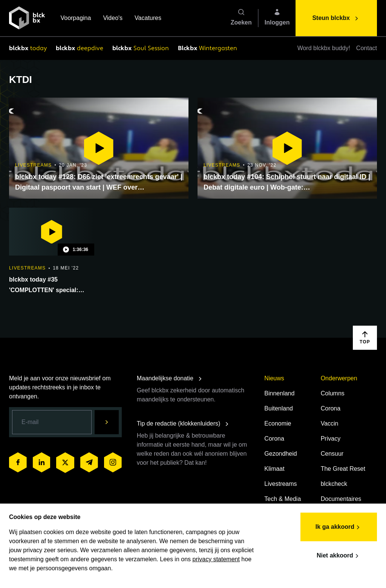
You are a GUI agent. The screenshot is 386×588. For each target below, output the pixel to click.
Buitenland (279, 408)
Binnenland (279, 393)
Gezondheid (280, 454)
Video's (113, 19)
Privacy (331, 439)
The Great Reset (343, 469)
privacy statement (216, 559)
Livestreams (280, 484)
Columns (333, 393)
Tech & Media (283, 499)
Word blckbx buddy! (324, 48)
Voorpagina (76, 19)
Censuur (332, 454)
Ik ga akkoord (339, 527)
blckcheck (334, 484)
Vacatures (148, 19)
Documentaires (341, 499)
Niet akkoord (339, 556)
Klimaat (274, 469)
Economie (278, 423)
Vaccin (330, 423)
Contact (367, 48)
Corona (274, 439)
